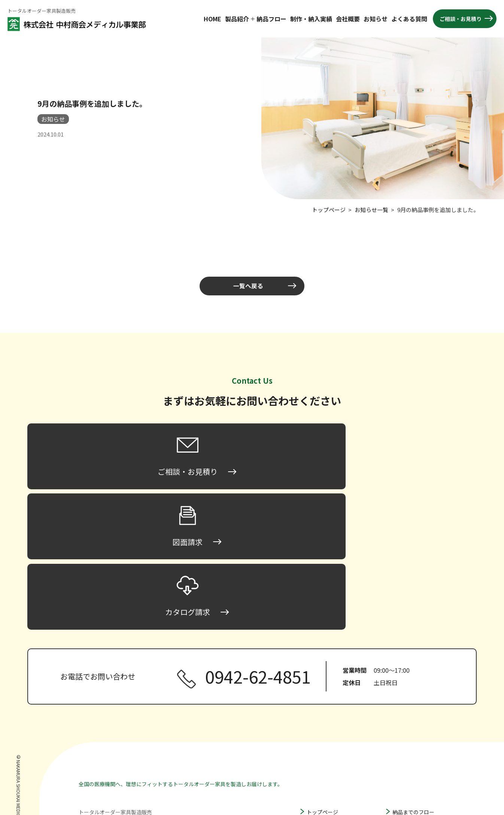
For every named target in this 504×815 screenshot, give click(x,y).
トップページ (322, 680)
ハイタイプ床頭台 (335, 724)
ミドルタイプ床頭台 (338, 712)
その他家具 (320, 769)
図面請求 (403, 748)
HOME (212, 19)
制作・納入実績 (311, 19)
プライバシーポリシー (419, 770)
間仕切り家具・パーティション (343, 746)
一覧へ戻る (248, 286)
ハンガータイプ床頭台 (341, 735)
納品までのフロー (413, 680)
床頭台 (315, 691)
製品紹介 (237, 19)
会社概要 (348, 19)
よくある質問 (409, 19)
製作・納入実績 (411, 691)
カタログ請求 (408, 759)
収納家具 (317, 757)
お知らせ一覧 (371, 209)
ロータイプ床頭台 (336, 701)
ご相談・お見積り (461, 19)
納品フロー (271, 19)
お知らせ (376, 19)
